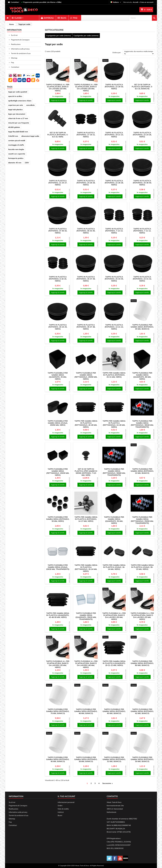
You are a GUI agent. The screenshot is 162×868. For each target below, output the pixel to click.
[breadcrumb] (11, 24)
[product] (58, 61)
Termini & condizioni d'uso (21, 53)
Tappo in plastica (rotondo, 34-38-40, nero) (142, 183)
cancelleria (30, 105)
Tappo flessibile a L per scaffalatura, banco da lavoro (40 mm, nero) (86, 664)
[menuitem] (8, 18)
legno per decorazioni (17, 114)
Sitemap (14, 58)
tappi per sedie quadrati (18, 92)
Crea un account (147, 2)
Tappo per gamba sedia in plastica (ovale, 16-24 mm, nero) (114, 567)
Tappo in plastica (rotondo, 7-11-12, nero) (142, 231)
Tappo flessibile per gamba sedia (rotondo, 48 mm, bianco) (86, 711)
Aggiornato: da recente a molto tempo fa (139, 53)
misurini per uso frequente (19, 123)
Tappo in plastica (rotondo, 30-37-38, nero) (86, 279)
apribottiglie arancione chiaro (20, 101)
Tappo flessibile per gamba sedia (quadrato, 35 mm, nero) (58, 376)
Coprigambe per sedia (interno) (59, 36)
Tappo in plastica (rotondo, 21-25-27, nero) (58, 183)
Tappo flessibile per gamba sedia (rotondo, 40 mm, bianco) (58, 759)
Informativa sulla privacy (20, 49)
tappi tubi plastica (15, 110)
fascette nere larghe (16, 149)
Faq (12, 62)
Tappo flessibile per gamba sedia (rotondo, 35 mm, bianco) (142, 327)
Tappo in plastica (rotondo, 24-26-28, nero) (86, 183)
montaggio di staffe (16, 145)
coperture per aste (16, 105)
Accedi (135, 2)
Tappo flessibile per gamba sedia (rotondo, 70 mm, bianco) (58, 711)
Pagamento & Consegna (20, 40)
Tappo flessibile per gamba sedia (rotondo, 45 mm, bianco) (114, 711)
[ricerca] (143, 18)
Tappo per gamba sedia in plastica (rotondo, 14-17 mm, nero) (86, 519)
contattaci (15, 2)
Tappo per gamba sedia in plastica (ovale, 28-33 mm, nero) (142, 567)
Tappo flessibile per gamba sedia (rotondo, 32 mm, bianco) (114, 759)
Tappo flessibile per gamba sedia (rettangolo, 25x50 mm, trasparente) (142, 520)
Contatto (112, 796)
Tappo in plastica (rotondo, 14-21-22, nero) (114, 327)
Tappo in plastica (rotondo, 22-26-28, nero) (114, 183)
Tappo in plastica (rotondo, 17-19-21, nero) (86, 135)
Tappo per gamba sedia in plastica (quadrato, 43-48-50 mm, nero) (58, 615)
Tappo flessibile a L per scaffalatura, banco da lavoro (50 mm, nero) (86, 88)
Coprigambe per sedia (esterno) (86, 36)
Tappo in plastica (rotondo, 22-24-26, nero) (142, 135)
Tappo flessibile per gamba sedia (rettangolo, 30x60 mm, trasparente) (114, 472)
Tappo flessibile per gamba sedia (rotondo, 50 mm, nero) (58, 519)
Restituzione (16, 44)
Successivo (108, 783)
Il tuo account (66, 796)
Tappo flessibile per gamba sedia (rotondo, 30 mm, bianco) (142, 759)
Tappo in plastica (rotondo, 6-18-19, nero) (58, 279)
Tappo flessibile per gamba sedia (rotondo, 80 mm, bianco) (142, 663)
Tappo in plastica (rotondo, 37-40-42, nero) (58, 231)
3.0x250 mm (13, 136)
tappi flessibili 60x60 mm (18, 132)
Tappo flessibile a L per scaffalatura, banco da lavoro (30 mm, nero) (114, 616)
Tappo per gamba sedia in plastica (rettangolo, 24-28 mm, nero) (114, 424)
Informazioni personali (66, 802)
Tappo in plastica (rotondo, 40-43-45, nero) (86, 231)
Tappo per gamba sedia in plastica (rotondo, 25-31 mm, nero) (114, 375)
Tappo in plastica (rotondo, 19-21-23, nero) (114, 135)
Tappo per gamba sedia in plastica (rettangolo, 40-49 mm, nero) (86, 424)
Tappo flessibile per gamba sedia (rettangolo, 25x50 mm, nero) (86, 376)
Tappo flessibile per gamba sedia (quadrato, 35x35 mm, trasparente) (86, 616)
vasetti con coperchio (17, 154)
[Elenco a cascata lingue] (116, 2)
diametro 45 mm (15, 163)
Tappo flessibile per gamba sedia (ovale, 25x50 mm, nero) (58, 423)
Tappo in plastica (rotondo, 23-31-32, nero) (142, 279)
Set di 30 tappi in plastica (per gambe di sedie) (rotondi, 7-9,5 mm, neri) (86, 472)
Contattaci (15, 67)
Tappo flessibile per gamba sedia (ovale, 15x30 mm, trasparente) (58, 567)
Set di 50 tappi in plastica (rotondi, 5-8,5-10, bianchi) (142, 87)
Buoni (60, 815)
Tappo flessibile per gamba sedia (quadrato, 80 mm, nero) (142, 376)
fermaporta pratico (16, 158)
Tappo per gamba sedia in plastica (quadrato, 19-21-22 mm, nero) (114, 663)
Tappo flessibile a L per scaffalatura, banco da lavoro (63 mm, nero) (58, 88)
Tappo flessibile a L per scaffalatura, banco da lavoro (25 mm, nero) (142, 616)
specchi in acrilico (15, 96)
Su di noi (14, 35)
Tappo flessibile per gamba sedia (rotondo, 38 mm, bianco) (86, 759)
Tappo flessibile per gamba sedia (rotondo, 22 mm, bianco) (142, 471)
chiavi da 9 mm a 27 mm (18, 118)
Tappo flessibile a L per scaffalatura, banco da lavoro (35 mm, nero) (58, 664)
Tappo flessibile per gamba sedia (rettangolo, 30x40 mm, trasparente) (142, 424)
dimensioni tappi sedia (30, 136)
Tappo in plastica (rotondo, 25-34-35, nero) (114, 279)
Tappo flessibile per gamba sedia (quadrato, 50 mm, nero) (114, 520)
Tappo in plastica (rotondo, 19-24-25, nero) (58, 327)
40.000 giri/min (14, 127)
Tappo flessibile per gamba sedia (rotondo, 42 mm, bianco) (142, 711)
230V (27, 163)
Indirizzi (61, 812)
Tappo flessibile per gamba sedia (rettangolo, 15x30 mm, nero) (58, 472)
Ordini (60, 806)
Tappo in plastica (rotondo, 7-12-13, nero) (114, 231)
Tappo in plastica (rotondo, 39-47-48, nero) (86, 327)
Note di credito (63, 809)
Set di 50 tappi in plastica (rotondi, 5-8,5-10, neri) (58, 135)
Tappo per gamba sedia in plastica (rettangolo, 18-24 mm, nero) (86, 568)
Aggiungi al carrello (58, 100)
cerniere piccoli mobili (17, 140)
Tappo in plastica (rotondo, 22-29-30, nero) (114, 87)
